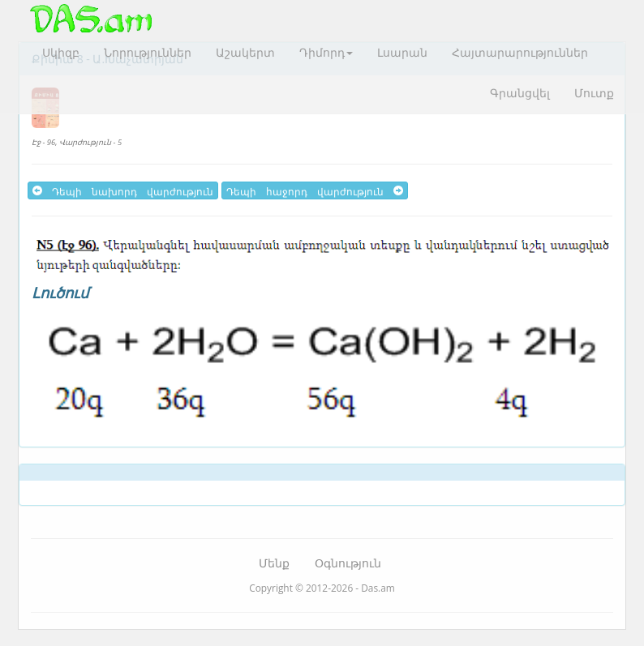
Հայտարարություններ (520, 52)
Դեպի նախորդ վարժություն (123, 190)
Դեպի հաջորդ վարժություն (315, 190)
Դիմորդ (326, 52)
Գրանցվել (520, 93)
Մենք (274, 563)
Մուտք (594, 93)
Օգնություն (348, 563)
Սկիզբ (61, 52)
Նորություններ (148, 52)
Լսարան (402, 52)
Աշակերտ (245, 52)
